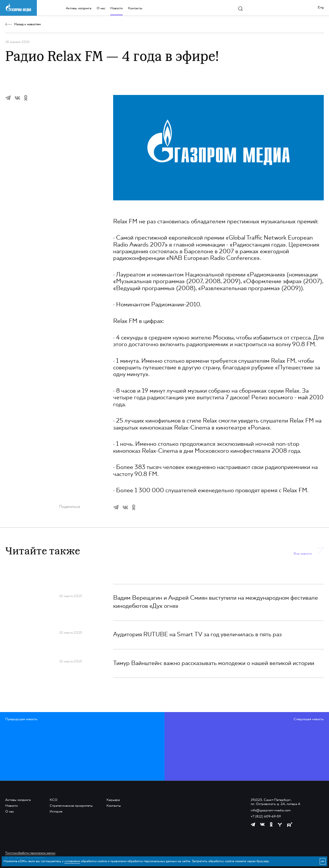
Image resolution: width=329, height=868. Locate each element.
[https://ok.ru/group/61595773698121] (271, 824)
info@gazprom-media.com (271, 811)
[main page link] (18, 7)
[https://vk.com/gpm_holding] (262, 824)
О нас (101, 8)
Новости (116, 8)
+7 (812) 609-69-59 (266, 817)
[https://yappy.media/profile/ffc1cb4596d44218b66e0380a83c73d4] (280, 825)
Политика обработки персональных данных (30, 853)
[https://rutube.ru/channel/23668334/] (290, 825)
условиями (72, 861)
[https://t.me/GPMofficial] (253, 824)
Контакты (135, 8)
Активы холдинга (79, 8)
